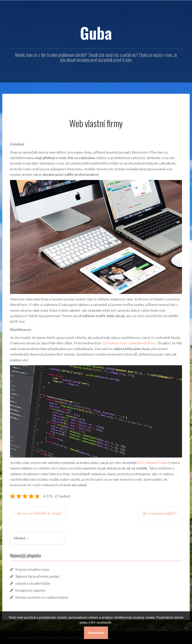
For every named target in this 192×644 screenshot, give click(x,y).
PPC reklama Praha (152, 463)
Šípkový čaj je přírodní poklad (37, 576)
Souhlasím (96, 633)
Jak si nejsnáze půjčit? (159, 513)
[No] (186, 628)
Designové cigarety (30, 590)
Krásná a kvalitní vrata (32, 569)
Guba (96, 33)
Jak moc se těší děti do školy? (39, 513)
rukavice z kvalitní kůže (33, 583)
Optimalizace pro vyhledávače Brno (128, 343)
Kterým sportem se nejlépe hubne (42, 597)
